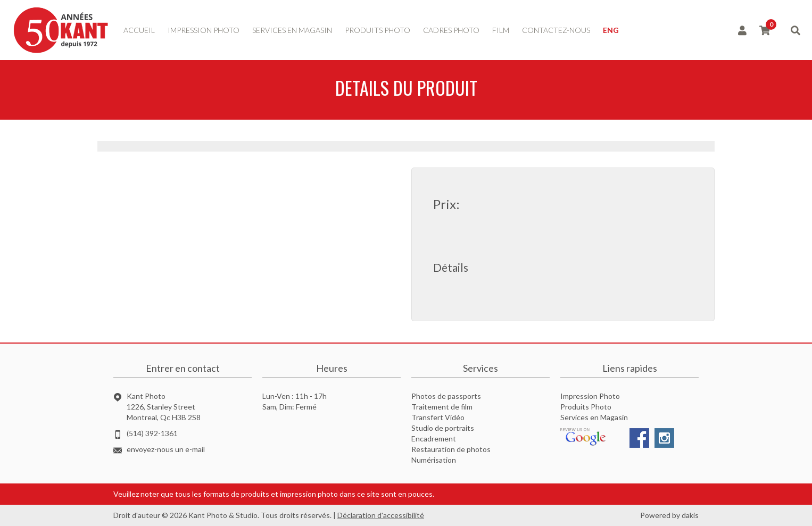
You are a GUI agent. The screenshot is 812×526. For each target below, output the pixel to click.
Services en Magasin (594, 417)
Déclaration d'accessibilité (381, 515)
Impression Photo (590, 396)
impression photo (204, 30)
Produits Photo (586, 407)
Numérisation (434, 460)
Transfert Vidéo (438, 417)
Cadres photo (451, 30)
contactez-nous (556, 30)
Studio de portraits (443, 428)
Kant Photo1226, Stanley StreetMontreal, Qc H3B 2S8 (164, 407)
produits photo (378, 30)
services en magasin (292, 30)
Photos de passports (446, 396)
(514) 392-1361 (152, 433)
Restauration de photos (451, 449)
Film (501, 30)
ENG (611, 30)
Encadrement (434, 439)
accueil (139, 30)
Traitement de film (442, 407)
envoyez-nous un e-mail (166, 449)
